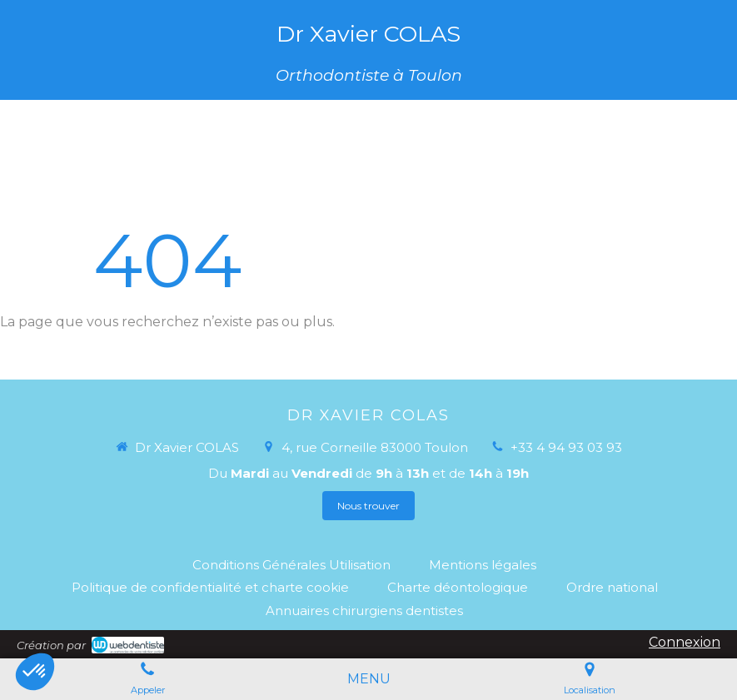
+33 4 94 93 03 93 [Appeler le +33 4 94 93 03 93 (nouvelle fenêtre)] (566, 447)
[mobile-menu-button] (369, 680)
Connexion (685, 642)
